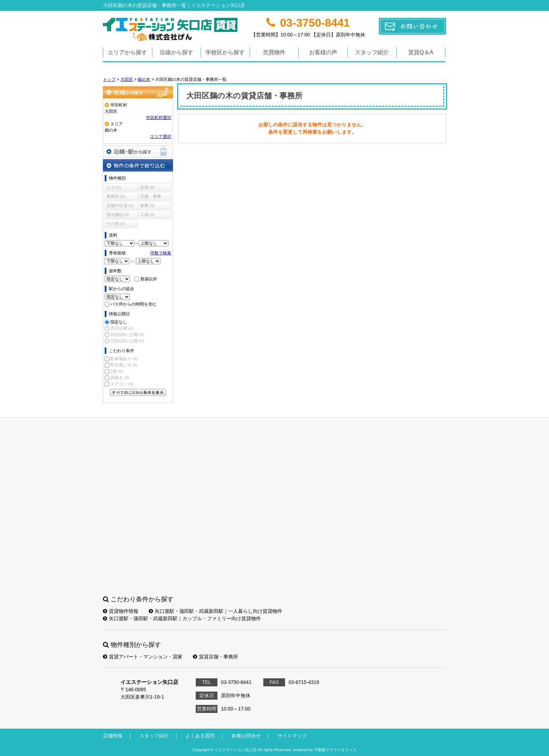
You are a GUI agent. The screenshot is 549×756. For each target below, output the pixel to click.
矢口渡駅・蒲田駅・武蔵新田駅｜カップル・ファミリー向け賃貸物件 (182, 618)
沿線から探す (176, 52)
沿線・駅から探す (138, 151)
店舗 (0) (147, 187)
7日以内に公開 (127, 341)
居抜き (120, 378)
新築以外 (149, 279)
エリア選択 (161, 136)
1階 (117, 371)
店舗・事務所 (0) (151, 197)
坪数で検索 (161, 253)
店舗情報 (113, 736)
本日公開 (122, 328)
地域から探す (138, 92)
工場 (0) (147, 215)
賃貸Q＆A (421, 52)
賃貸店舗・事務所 (216, 657)
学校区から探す (225, 52)
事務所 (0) (116, 196)
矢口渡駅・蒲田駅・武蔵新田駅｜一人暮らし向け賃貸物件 (216, 611)
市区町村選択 (159, 118)
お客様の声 (323, 52)
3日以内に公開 (127, 335)
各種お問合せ (246, 736)
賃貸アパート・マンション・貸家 (143, 657)
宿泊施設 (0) (118, 215)
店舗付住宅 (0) (120, 205)
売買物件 (274, 52)
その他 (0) (116, 224)
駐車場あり (124, 359)
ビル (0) (114, 187)
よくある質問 (200, 736)
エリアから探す (127, 52)
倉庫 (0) (147, 205)
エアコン (122, 384)
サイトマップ (292, 736)
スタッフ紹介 (372, 52)
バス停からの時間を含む (133, 304)
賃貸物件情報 (121, 611)
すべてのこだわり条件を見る (138, 392)
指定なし (119, 322)
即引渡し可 (124, 365)
